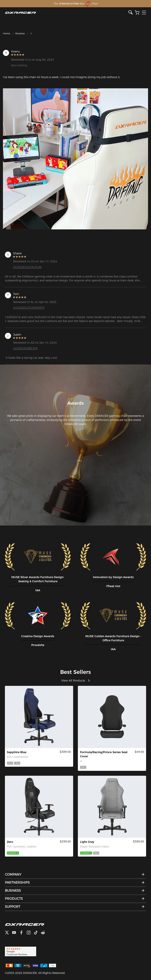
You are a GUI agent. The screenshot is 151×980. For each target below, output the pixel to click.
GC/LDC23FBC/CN (25, 348)
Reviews (20, 33)
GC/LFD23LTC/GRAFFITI (29, 308)
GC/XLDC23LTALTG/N (27, 267)
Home (7, 33)
